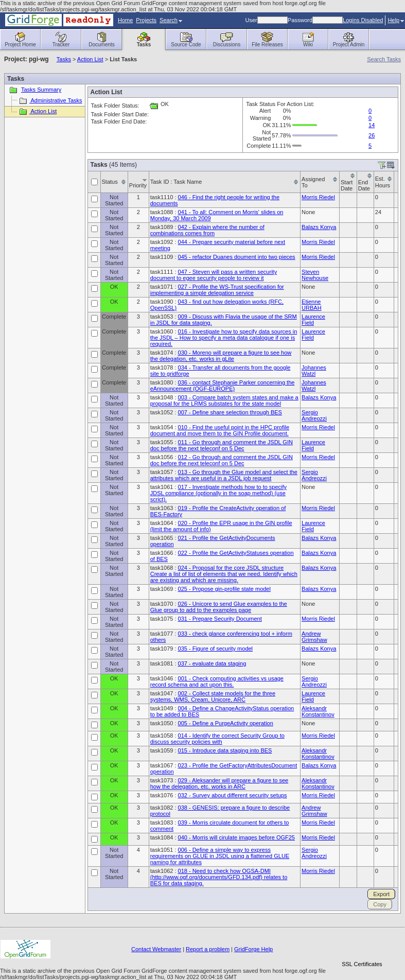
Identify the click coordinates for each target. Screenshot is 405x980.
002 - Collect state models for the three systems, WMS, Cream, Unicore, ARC (213, 696)
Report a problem (208, 949)
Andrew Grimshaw (314, 637)
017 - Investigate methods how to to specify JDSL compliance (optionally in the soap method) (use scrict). (218, 493)
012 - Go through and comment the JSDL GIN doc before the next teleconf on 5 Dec (222, 460)
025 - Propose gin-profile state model (224, 589)
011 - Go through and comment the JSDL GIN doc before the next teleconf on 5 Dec (222, 445)
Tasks (64, 59)
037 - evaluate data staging (212, 663)
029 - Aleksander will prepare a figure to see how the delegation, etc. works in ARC (219, 783)
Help (396, 20)
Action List (90, 59)
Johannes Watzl (314, 371)
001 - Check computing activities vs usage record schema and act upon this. (217, 681)
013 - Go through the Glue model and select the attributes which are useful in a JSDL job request (224, 475)
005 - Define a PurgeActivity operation (226, 723)
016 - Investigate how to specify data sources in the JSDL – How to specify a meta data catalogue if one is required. (224, 338)
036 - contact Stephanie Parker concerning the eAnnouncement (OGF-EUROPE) (223, 386)
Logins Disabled (363, 20)
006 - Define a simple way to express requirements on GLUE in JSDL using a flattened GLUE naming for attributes (220, 856)
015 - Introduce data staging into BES (225, 750)
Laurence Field (313, 320)
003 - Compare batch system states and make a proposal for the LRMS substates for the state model (224, 400)
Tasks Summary (34, 90)
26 (372, 135)
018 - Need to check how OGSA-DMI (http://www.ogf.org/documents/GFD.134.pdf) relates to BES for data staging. (219, 877)
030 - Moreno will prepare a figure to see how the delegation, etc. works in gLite (221, 356)
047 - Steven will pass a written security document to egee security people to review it (214, 275)
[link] (362, 946)
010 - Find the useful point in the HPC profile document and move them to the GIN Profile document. (220, 430)
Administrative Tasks (50, 100)
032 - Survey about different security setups (233, 795)
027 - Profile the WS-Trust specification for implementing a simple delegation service (217, 290)
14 (372, 125)
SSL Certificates (362, 964)
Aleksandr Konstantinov (318, 711)
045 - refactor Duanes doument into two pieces (237, 257)
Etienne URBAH (312, 305)
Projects (146, 20)
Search (171, 20)
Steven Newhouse (315, 275)
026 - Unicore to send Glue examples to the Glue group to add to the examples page (219, 607)
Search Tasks (384, 59)
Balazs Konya (319, 227)
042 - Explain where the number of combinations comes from (207, 230)
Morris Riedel (318, 197)
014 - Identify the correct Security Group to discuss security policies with (217, 739)
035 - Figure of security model (216, 649)
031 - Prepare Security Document (220, 619)
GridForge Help (253, 949)
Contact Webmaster (156, 949)
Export (381, 894)
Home (125, 20)
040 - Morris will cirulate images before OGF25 (236, 837)
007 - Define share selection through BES (230, 412)
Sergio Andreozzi (314, 415)
